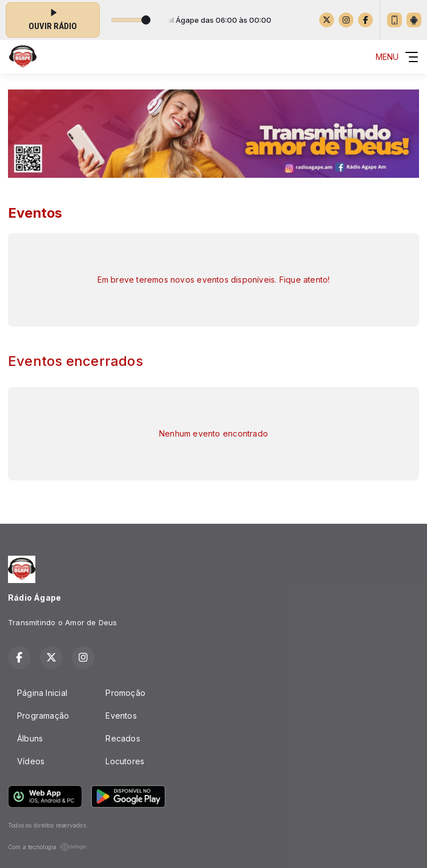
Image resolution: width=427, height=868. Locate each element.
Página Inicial (42, 693)
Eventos (121, 716)
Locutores (125, 761)
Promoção (125, 693)
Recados (123, 738)
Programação (43, 716)
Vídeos (31, 761)
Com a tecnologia (48, 847)
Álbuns (30, 738)
